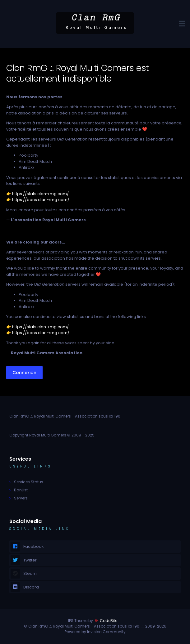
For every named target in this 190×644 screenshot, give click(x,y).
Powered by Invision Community (95, 632)
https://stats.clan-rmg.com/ (40, 194)
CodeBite (109, 621)
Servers (21, 498)
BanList (21, 490)
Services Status (29, 482)
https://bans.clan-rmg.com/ (41, 200)
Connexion (24, 373)
